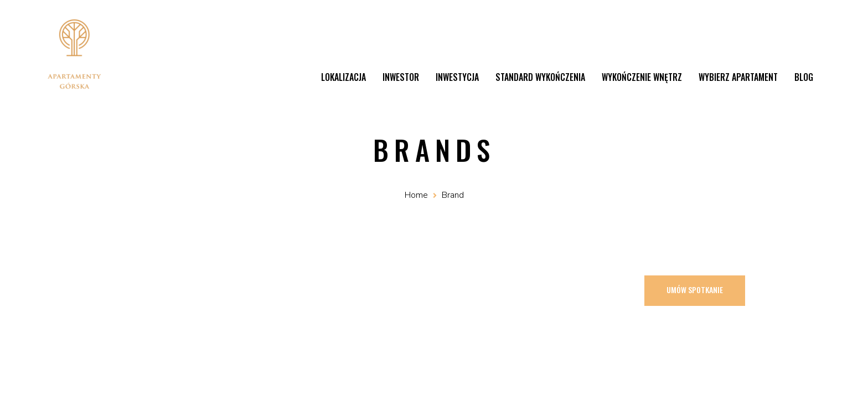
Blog (804, 77)
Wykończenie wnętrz (642, 77)
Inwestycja (457, 77)
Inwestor (401, 77)
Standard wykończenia (540, 77)
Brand (453, 195)
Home (416, 195)
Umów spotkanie (695, 290)
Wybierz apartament (738, 77)
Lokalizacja (343, 77)
